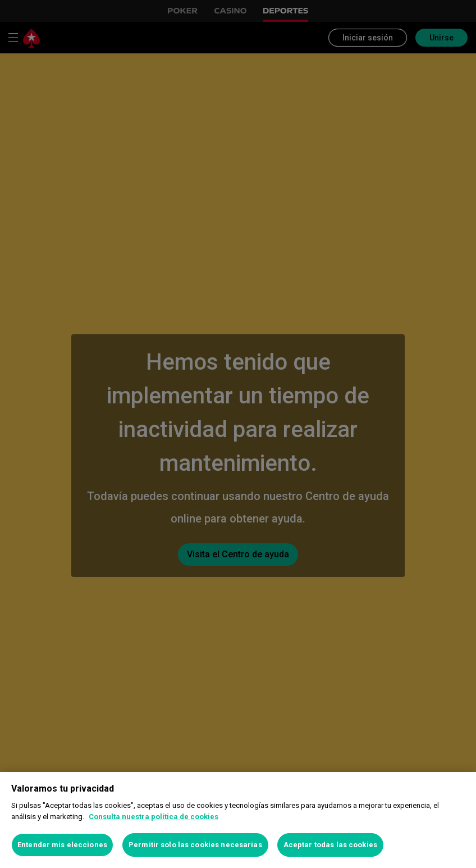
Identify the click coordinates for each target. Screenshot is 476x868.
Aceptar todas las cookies (330, 845)
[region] (238, 820)
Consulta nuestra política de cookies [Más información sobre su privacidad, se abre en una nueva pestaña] (154, 817)
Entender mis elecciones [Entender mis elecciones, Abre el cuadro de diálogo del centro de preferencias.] (62, 845)
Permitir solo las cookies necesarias (195, 845)
